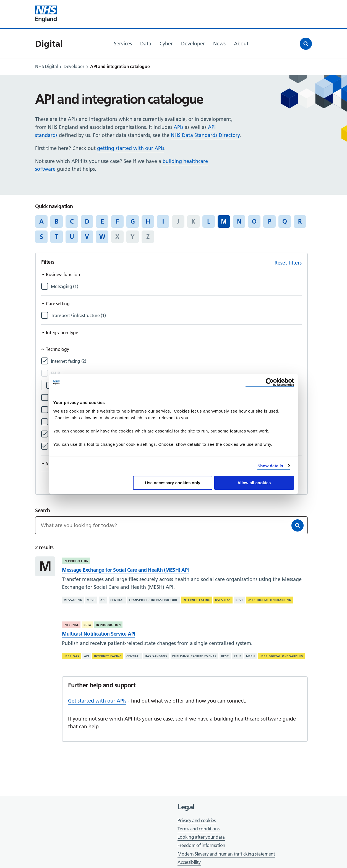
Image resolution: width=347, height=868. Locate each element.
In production (76, 561)
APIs (178, 127)
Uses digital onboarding (269, 600)
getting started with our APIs (131, 148)
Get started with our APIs (97, 701)
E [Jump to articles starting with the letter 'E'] (102, 221)
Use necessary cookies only (173, 483)
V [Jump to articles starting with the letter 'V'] (87, 237)
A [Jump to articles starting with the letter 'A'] (41, 221)
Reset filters (288, 263)
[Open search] (306, 44)
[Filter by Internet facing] (176, 361)
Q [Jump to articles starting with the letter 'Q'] (285, 221)
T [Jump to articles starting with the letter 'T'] (57, 237)
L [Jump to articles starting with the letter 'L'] (209, 221)
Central (117, 600)
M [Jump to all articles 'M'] (224, 221)
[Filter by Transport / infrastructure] (176, 316)
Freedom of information (201, 845)
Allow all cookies (254, 483)
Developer (74, 66)
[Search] (298, 525)
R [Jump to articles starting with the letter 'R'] (300, 221)
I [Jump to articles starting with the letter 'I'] (163, 221)
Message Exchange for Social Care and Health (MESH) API (125, 570)
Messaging (73, 600)
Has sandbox (156, 656)
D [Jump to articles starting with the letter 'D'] (87, 221)
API (103, 600)
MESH (91, 600)
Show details (270, 466)
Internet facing (197, 600)
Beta (87, 625)
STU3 (238, 656)
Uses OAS (223, 600)
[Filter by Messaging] (176, 287)
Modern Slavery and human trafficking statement (226, 854)
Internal (71, 625)
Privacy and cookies (196, 820)
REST (239, 600)
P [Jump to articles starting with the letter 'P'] (270, 221)
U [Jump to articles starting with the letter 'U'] (72, 237)
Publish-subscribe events (194, 656)
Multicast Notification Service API (98, 634)
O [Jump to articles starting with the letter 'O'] (254, 221)
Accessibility (189, 862)
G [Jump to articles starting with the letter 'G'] (133, 221)
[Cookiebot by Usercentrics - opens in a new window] (270, 382)
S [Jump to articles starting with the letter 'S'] (41, 237)
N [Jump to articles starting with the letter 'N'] (239, 221)
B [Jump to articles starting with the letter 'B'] (57, 221)
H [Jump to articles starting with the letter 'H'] (148, 221)
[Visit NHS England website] (46, 14)
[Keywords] (171, 525)
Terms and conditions (198, 829)
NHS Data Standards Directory (205, 135)
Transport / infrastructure (153, 600)
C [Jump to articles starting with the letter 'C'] (72, 221)
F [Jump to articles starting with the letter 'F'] (117, 221)
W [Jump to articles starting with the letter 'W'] (102, 237)
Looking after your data (201, 837)
